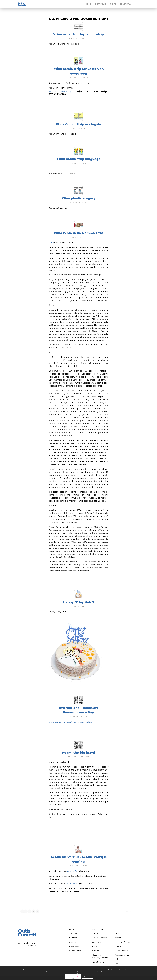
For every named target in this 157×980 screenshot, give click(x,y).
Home (72, 929)
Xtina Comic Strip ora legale (79, 124)
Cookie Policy (75, 951)
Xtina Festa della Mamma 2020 (78, 233)
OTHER (85, 717)
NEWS (82, 39)
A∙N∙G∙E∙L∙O (98, 929)
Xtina (51, 243)
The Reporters (122, 951)
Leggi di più (87, 976)
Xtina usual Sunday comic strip (78, 34)
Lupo (118, 929)
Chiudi (77, 976)
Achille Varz (73, 884)
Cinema (96, 951)
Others (118, 938)
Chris (95, 946)
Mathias (119, 934)
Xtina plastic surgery (78, 198)
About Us (73, 934)
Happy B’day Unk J (78, 602)
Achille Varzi (73, 871)
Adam (95, 934)
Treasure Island (122, 955)
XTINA (86, 39)
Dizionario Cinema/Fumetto (100, 957)
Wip (117, 964)
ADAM (82, 757)
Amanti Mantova (100, 938)
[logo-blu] (22, 4)
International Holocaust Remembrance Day (70, 722)
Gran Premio (98, 962)
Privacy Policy (75, 946)
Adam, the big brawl (78, 753)
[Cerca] (136, 4)
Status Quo (120, 946)
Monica (61, 94)
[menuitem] (88, 4)
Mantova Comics (123, 942)
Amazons (97, 942)
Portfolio (73, 938)
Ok (69, 976)
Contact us (74, 942)
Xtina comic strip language (78, 159)
